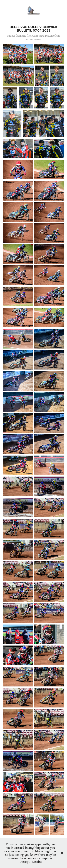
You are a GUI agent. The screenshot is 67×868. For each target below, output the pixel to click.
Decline (37, 862)
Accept (25, 862)
